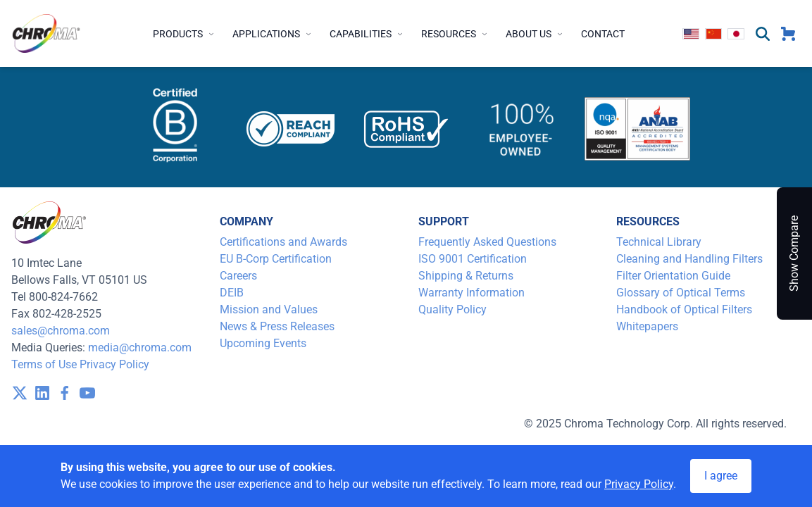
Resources (455, 34)
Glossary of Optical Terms (681, 293)
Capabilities (367, 34)
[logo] (46, 33)
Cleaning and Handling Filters (689, 259)
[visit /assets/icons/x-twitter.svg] (20, 393)
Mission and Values (269, 309)
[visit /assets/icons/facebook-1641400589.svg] (65, 393)
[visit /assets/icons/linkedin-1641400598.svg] (42, 393)
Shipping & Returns (466, 276)
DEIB (232, 293)
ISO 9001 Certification (473, 259)
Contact (603, 34)
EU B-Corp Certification (276, 259)
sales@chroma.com (61, 331)
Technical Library (659, 242)
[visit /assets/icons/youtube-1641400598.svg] (87, 393)
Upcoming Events (263, 343)
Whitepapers (647, 326)
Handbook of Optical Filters (684, 309)
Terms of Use (44, 364)
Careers (238, 276)
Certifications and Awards (283, 242)
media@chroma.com (140, 348)
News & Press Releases (277, 326)
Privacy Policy (114, 364)
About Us (535, 34)
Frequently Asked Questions (487, 242)
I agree (721, 476)
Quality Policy (452, 309)
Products (184, 34)
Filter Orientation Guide (673, 276)
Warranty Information (471, 293)
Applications (273, 34)
